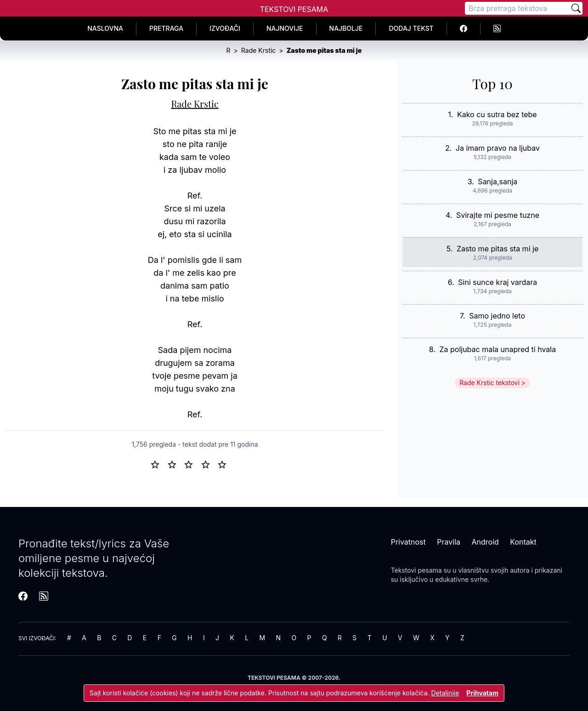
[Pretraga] (517, 8)
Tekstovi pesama (416, 570)
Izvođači (225, 28)
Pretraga (166, 28)
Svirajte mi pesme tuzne (498, 215)
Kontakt (523, 542)
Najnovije (285, 28)
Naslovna (105, 28)
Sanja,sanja (498, 182)
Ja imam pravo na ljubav (498, 148)
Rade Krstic (195, 104)
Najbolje (346, 28)
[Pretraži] (576, 8)
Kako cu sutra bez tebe (497, 114)
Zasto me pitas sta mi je (498, 249)
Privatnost (408, 542)
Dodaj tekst (411, 28)
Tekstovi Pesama (294, 9)
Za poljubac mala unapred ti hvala (498, 349)
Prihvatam (482, 693)
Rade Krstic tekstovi (489, 383)
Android (485, 542)
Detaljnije (445, 693)
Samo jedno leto (497, 316)
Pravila (449, 542)
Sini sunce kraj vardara (498, 282)
